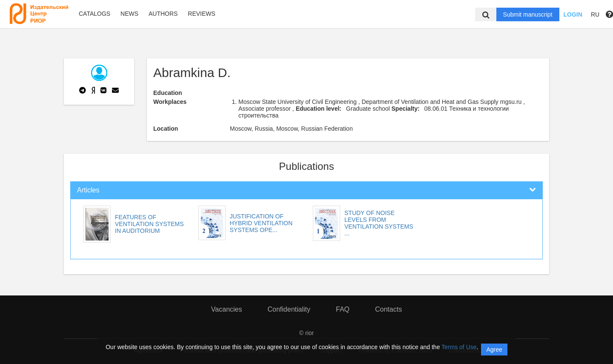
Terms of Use (459, 347)
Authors (163, 14)
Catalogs (95, 14)
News (129, 14)
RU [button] (595, 14)
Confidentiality (289, 309)
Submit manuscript (528, 14)
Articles (88, 190)
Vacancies (227, 309)
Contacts (388, 309)
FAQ (343, 309)
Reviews (202, 14)
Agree (494, 350)
